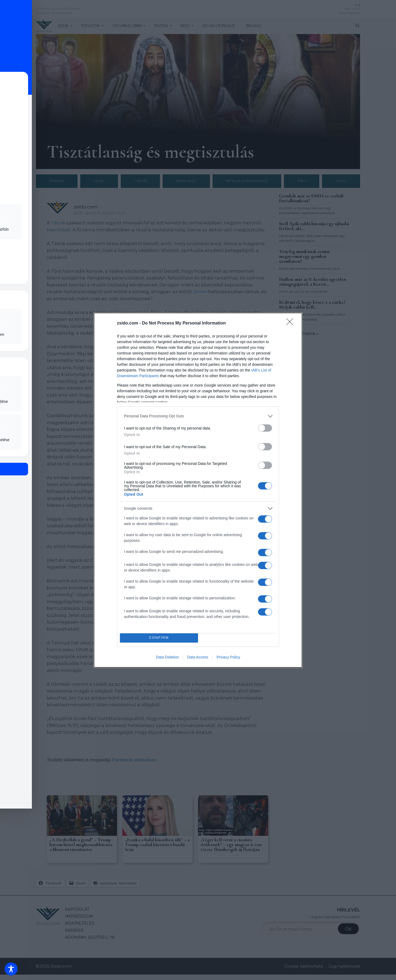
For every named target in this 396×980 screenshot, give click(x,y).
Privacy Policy (228, 657)
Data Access (198, 657)
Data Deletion (167, 657)
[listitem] (198, 416)
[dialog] (198, 490)
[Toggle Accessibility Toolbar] (11, 969)
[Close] (291, 323)
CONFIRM (159, 638)
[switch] (265, 428)
